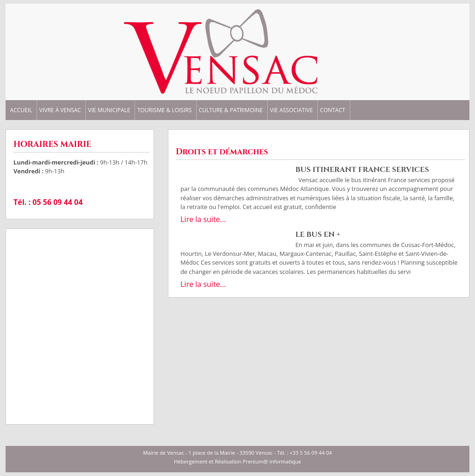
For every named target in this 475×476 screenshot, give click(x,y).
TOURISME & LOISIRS (164, 110)
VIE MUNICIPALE (109, 110)
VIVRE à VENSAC (60, 110)
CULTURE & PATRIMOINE (231, 110)
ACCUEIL (21, 110)
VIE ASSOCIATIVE (292, 110)
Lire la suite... (203, 219)
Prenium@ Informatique (272, 461)
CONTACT (333, 110)
